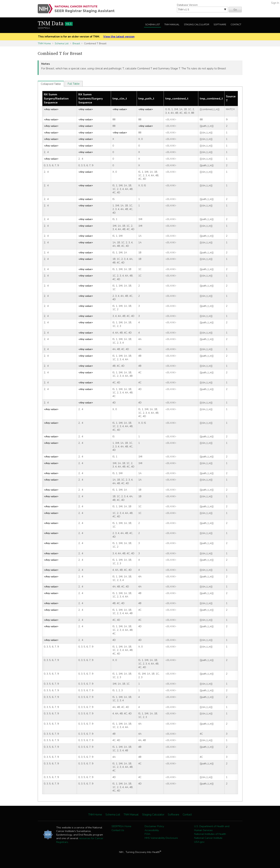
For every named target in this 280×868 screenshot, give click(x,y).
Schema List (152, 25)
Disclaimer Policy (154, 826)
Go (235, 10)
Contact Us (118, 830)
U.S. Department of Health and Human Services (212, 828)
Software (220, 25)
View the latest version (119, 37)
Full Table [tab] (74, 84)
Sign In (275, 3)
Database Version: (188, 5)
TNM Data (55, 24)
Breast (76, 43)
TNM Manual (172, 25)
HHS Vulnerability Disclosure (161, 838)
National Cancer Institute (208, 838)
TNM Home (44, 43)
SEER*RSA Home (121, 826)
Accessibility (152, 830)
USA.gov (199, 842)
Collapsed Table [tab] (51, 84)
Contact (236, 25)
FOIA (147, 834)
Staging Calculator (197, 25)
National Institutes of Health (210, 834)
